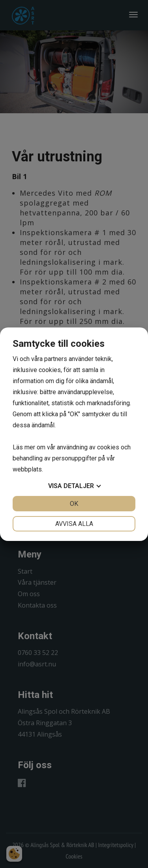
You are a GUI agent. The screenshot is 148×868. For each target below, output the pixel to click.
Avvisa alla (74, 524)
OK (74, 504)
